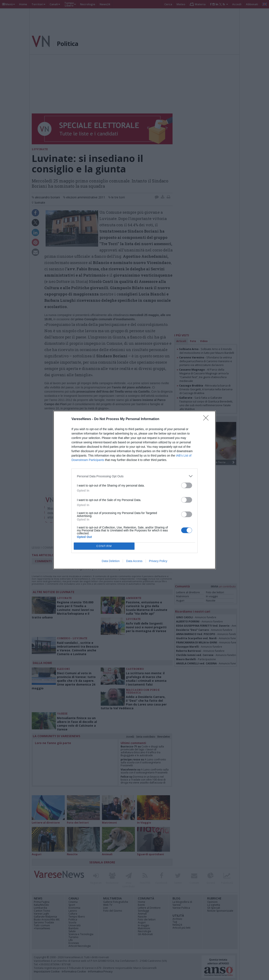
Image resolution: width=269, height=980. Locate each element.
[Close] (207, 419)
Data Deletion (111, 561)
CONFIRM (104, 546)
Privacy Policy (158, 561)
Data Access (134, 561)
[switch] (187, 485)
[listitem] (134, 476)
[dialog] (134, 490)
